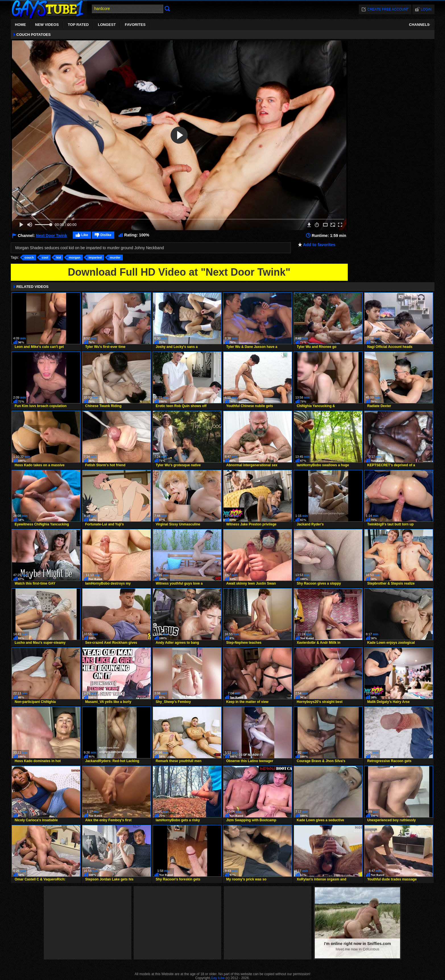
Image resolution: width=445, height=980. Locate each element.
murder (115, 257)
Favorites (135, 25)
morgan (74, 257)
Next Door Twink (51, 236)
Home (21, 25)
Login (426, 9)
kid (59, 257)
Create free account (388, 9)
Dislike (106, 235)
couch (29, 257)
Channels (419, 25)
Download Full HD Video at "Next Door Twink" (179, 272)
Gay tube (218, 978)
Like (85, 235)
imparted (95, 257)
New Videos (47, 25)
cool (45, 257)
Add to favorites (319, 245)
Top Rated (78, 25)
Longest (107, 25)
